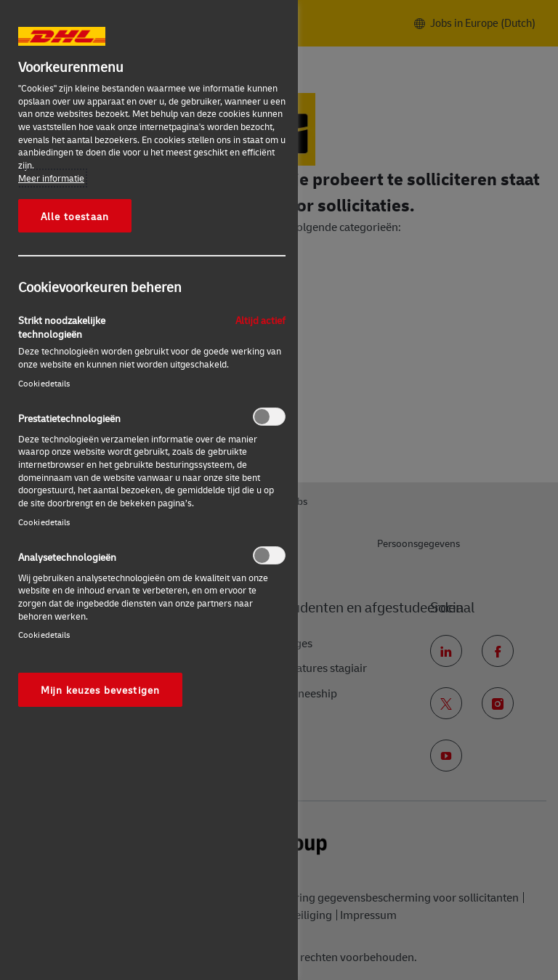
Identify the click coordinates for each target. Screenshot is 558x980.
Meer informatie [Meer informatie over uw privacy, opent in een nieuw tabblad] (51, 178)
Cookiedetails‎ (44, 383)
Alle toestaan (75, 216)
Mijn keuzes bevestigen (100, 689)
